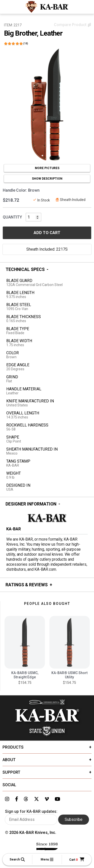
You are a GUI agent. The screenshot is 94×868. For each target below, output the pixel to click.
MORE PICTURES (47, 168)
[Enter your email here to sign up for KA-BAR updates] (31, 820)
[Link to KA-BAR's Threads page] (26, 799)
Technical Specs (25, 269)
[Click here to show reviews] (16, 44)
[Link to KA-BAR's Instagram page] (7, 799)
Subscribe (74, 819)
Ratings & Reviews (27, 585)
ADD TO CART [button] (47, 233)
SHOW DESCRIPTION (47, 179)
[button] (17, 859)
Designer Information (31, 504)
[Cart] (77, 860)
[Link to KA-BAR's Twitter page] (36, 799)
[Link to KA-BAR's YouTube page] (57, 799)
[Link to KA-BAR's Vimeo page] (47, 799)
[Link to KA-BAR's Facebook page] (17, 799)
